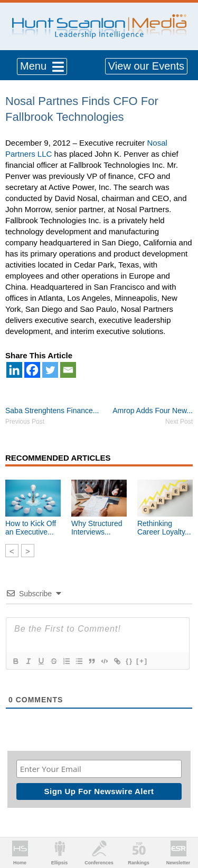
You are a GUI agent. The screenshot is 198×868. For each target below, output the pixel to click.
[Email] (68, 370)
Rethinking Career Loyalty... (164, 528)
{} (129, 661)
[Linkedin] (14, 370)
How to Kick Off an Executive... (31, 528)
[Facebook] (32, 370)
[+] (142, 661)
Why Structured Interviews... (97, 528)
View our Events (146, 66)
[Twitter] (50, 370)
